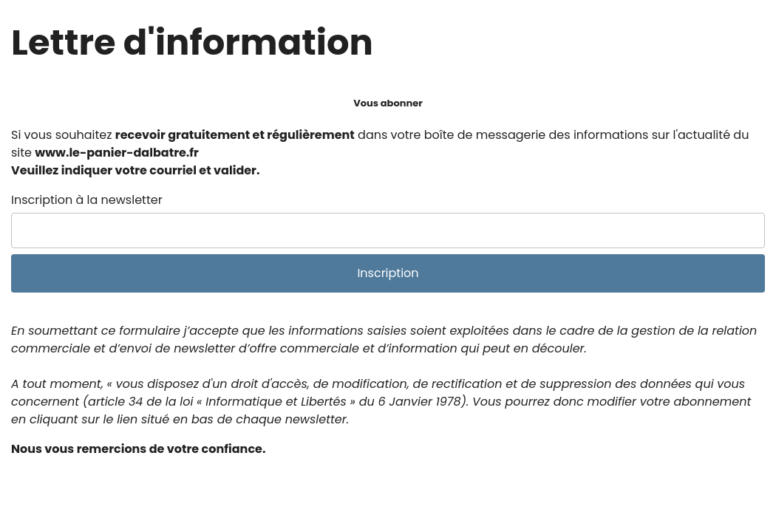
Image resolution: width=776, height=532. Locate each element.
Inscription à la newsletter (87, 200)
